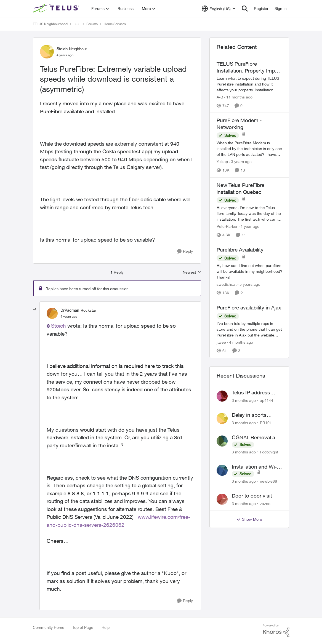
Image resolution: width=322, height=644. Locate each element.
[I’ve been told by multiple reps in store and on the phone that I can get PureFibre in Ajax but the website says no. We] (249, 329)
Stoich (58, 326)
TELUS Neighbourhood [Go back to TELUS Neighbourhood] (50, 24)
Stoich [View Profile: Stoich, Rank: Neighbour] (62, 49)
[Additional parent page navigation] (77, 24)
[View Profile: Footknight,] (222, 441)
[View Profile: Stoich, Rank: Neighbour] (47, 52)
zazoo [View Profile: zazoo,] (265, 503)
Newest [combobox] (192, 272)
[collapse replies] (35, 309)
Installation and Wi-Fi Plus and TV (256, 467)
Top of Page (83, 627)
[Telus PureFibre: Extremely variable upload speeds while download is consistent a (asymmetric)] (69, 317)
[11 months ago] (238, 97)
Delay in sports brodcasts (249, 415)
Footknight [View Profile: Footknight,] (269, 452)
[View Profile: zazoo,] (222, 499)
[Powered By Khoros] (276, 631)
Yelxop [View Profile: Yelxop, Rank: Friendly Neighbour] (222, 162)
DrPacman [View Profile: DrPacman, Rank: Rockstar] (70, 310)
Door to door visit (252, 496)
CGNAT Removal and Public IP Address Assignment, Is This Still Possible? (256, 438)
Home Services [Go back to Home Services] (115, 24)
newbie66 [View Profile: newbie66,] (268, 481)
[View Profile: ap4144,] (222, 396)
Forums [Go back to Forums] (92, 24)
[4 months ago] (240, 342)
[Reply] (185, 251)
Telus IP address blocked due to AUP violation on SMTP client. (255, 393)
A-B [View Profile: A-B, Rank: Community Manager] (220, 97)
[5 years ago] (249, 284)
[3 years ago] (240, 162)
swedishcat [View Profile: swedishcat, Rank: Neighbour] (227, 284)
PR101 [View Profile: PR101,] (266, 423)
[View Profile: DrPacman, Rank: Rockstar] (52, 313)
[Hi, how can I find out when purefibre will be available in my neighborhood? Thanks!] (249, 271)
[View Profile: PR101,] (222, 418)
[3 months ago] (244, 400)
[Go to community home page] (57, 9)
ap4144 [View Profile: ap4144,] (267, 400)
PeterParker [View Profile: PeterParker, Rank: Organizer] (227, 226)
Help (106, 627)
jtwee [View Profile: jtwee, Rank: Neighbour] (221, 342)
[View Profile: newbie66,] (222, 470)
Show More (249, 519)
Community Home (49, 627)
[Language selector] (219, 9)
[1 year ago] (249, 226)
